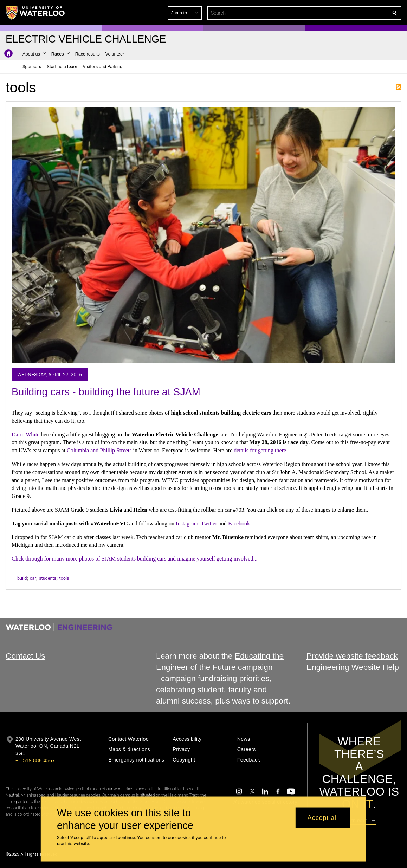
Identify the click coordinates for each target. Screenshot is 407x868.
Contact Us (25, 656)
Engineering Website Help (353, 667)
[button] (344, 13)
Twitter (209, 523)
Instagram (187, 523)
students (48, 578)
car (33, 578)
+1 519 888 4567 (35, 760)
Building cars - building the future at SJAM (106, 392)
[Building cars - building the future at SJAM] (203, 235)
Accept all (323, 817)
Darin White (25, 435)
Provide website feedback (352, 656)
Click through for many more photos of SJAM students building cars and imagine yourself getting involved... (134, 559)
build (22, 578)
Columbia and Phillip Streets (99, 450)
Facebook (239, 523)
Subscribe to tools (399, 87)
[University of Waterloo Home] (35, 13)
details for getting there (260, 450)
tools (64, 578)
